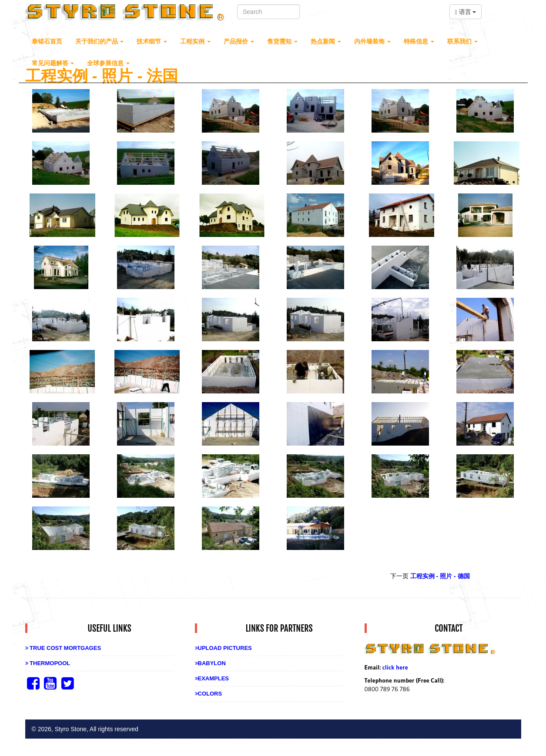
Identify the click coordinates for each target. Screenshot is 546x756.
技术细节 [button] (152, 41)
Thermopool (48, 663)
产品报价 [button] (239, 41)
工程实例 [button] (195, 41)
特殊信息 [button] (419, 41)
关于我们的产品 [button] (100, 41)
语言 (466, 12)
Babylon (210, 663)
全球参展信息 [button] (108, 63)
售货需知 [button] (282, 41)
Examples (212, 678)
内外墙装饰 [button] (372, 41)
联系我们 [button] (462, 41)
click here (395, 667)
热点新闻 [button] (326, 41)
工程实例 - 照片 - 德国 (440, 576)
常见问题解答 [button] (53, 63)
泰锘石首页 (47, 41)
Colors (209, 694)
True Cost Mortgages (63, 648)
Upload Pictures (223, 648)
